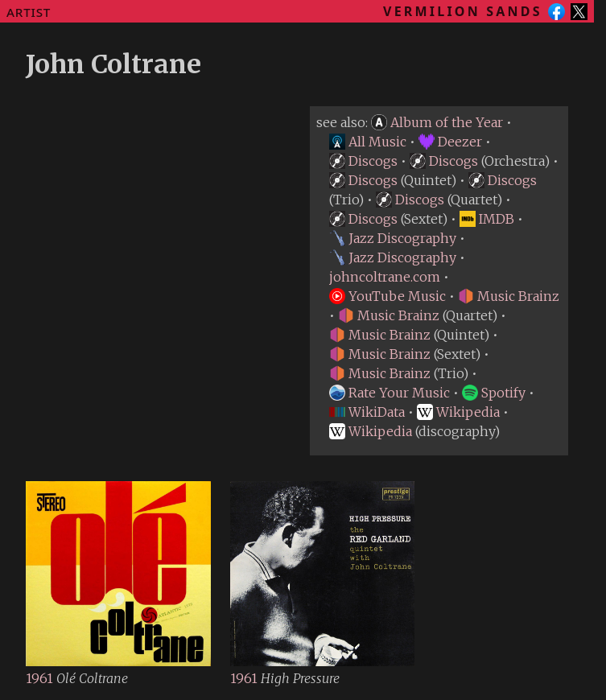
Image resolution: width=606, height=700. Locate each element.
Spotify (494, 393)
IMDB (487, 219)
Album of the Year (437, 122)
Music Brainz (509, 296)
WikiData (367, 412)
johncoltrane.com (385, 277)
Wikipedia (458, 412)
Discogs (363, 161)
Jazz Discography (393, 238)
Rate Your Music (390, 393)
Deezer (450, 142)
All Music (368, 142)
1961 (41, 678)
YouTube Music (388, 296)
